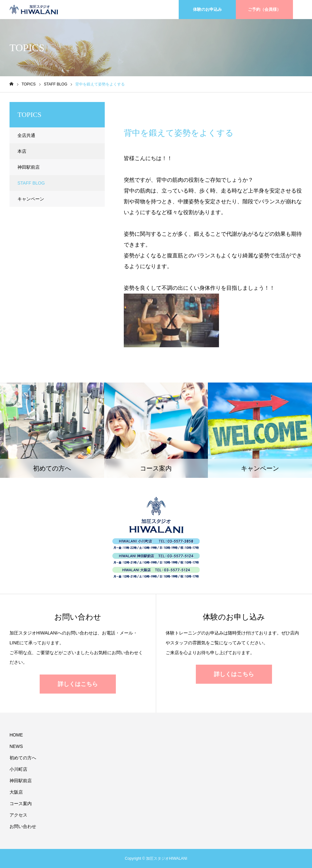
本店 (22, 151)
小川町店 (18, 769)
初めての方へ (23, 758)
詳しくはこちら (78, 684)
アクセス (18, 815)
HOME (16, 735)
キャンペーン (31, 199)
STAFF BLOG (146, 107)
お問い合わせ (23, 826)
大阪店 (16, 792)
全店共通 (26, 135)
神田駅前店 (29, 167)
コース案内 (21, 804)
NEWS (16, 746)
